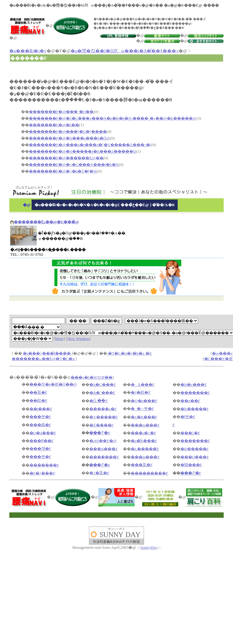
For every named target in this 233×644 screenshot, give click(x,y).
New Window (78, 339)
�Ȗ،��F (98, 401)
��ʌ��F (190, 401)
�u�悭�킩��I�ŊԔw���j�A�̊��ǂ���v (125, 51)
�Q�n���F (144, 401)
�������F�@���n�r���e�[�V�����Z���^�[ (90, 145)
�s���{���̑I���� (47, 353)
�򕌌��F (174, 425)
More (59, 339)
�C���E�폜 (218, 359)
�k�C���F (103, 385)
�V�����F (104, 417)
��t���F (41, 409)
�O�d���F (43, 433)
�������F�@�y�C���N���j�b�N (74, 165)
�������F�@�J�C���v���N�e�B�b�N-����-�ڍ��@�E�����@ (113, 118)
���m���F (145, 425)
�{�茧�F (99, 473)
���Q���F (195, 457)
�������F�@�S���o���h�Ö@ (69, 138)
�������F (195, 393)
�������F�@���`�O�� (61, 112)
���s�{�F (143, 433)
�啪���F (191, 465)
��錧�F (38, 400)
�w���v (222, 353)
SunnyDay (149, 547)
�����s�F (103, 409)
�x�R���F (144, 417)
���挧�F (40, 449)
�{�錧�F (141, 392)
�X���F (143, 385)
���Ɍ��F (41, 441)
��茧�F (38, 392)
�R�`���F (102, 393)
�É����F (101, 425)
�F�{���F (42, 473)
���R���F (103, 449)
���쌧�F (40, 417)
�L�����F (145, 449)
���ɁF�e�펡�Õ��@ (53, 384)
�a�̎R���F (144, 441)
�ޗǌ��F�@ (103, 441)
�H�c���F (194, 385)
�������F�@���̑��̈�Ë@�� (66, 158)
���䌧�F (40, 425)
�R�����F (195, 409)
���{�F (190, 433)
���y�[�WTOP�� (92, 377)
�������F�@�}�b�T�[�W (63, 171)
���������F (149, 473)
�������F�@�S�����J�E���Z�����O (83, 151)
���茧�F (142, 465)
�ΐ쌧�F (188, 417)
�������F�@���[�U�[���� (68, 131)
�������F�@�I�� (54, 125)
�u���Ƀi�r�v (28, 51)
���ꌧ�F (100, 433)
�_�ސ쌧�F (142, 409)
